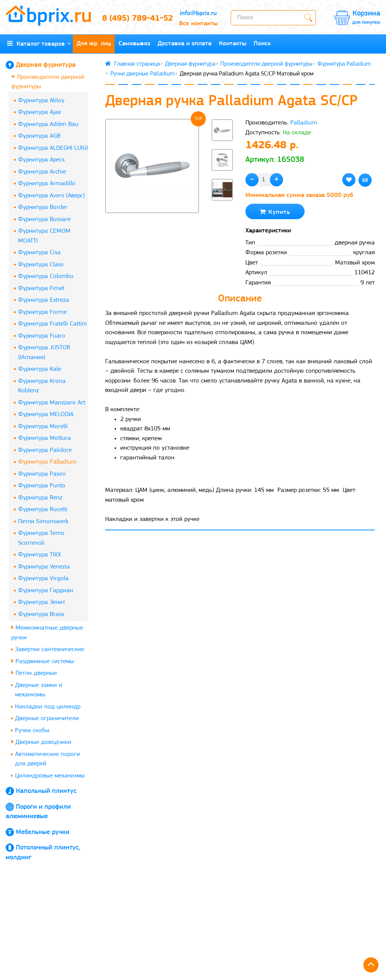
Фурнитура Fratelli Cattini (52, 324)
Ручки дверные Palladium (142, 74)
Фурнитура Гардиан (46, 591)
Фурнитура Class (41, 265)
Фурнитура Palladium (47, 462)
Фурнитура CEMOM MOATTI (44, 236)
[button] (222, 213)
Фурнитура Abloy (41, 101)
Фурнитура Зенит (42, 602)
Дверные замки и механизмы (39, 690)
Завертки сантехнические (50, 649)
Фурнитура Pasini (42, 474)
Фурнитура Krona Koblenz (42, 386)
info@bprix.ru (198, 13)
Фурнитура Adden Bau (48, 124)
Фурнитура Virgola (43, 578)
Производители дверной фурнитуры (48, 82)
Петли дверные (34, 673)
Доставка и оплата (185, 44)
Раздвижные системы (43, 661)
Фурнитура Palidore (45, 450)
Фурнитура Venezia (44, 567)
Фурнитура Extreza (44, 300)
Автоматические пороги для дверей (47, 759)
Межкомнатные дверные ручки (47, 632)
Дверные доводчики (41, 742)
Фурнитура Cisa (39, 253)
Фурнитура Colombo (46, 276)
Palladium (304, 123)
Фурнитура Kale (40, 369)
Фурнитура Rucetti (43, 509)
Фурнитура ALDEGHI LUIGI (53, 148)
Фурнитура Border (43, 207)
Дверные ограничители (47, 718)
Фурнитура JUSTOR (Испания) (44, 353)
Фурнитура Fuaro (42, 336)
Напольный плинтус (46, 791)
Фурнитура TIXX (40, 555)
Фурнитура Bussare (44, 219)
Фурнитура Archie (42, 172)
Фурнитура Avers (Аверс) (51, 196)
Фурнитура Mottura (44, 438)
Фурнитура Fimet (41, 288)
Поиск (262, 44)
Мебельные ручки (43, 832)
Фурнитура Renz (40, 498)
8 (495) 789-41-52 (134, 19)
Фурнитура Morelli (43, 426)
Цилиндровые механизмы (50, 776)
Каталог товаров (39, 44)
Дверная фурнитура (46, 65)
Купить (275, 212)
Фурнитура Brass (41, 614)
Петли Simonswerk (43, 521)
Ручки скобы (32, 730)
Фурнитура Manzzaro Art (52, 403)
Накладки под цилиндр (48, 707)
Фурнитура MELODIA (46, 414)
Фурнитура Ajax (39, 112)
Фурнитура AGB (39, 136)
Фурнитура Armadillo (47, 184)
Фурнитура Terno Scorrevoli (41, 538)
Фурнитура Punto (42, 486)
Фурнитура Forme (42, 312)
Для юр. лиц (94, 44)
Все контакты (198, 24)
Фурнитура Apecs (41, 160)
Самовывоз (134, 44)
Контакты (233, 44)
